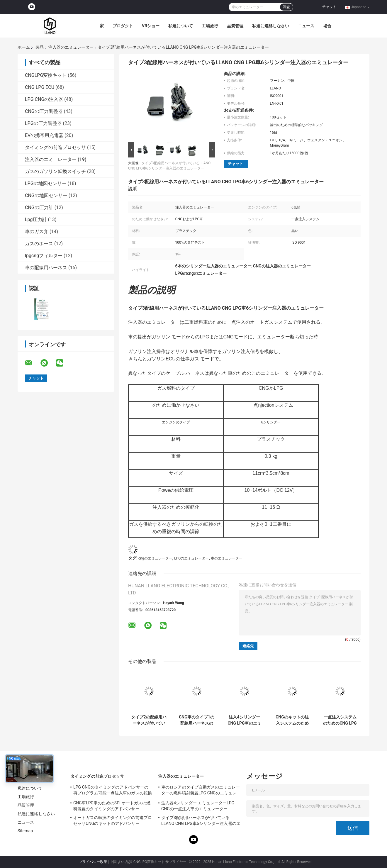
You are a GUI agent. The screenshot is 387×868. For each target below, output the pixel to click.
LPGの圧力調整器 (43, 123)
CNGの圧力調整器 (44, 111)
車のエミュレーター (227, 558)
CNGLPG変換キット (46, 75)
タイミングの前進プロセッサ (55, 147)
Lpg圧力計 (36, 219)
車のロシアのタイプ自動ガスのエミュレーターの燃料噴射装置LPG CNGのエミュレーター (201, 791)
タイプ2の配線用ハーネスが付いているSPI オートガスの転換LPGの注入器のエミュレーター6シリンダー (149, 720)
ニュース (306, 26)
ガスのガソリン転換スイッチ (55, 171)
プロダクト (123, 26)
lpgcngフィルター (44, 256)
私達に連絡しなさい (271, 26)
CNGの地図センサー (46, 195)
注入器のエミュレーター (71, 47)
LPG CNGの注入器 (44, 99)
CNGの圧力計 (39, 207)
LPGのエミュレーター (191, 558)
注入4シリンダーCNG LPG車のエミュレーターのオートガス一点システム (244, 720)
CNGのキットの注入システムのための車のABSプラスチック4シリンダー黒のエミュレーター (292, 720)
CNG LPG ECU (40, 87)
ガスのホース (39, 244)
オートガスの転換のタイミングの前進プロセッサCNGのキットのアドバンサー (113, 820)
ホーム (24, 47)
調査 (286, 7)
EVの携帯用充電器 (44, 135)
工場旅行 (210, 26)
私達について (181, 26)
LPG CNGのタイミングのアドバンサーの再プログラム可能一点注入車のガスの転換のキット (113, 791)
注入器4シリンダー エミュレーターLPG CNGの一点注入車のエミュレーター (198, 806)
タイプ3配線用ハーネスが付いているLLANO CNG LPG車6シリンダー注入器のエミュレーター (201, 821)
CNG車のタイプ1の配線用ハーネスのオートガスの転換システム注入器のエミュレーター (197, 720)
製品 (40, 47)
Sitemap (25, 831)
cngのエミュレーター (155, 558)
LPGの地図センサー (46, 183)
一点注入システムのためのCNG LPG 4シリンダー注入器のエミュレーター (340, 720)
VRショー (151, 26)
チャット (329, 7)
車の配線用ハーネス (46, 268)
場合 (327, 26)
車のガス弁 (37, 232)
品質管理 (235, 26)
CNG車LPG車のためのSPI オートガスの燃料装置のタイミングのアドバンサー (112, 806)
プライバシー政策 (93, 862)
